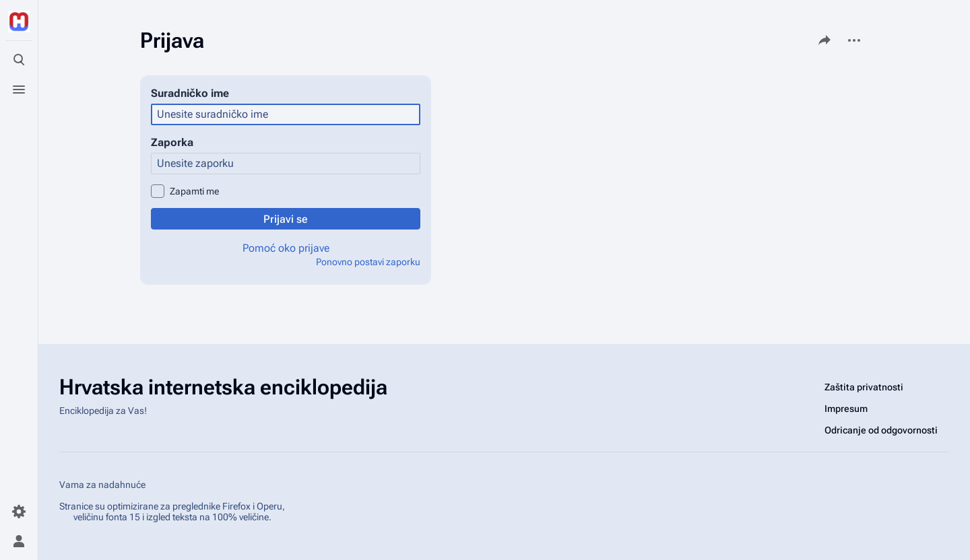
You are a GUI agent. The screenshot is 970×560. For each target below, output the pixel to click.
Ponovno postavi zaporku (368, 262)
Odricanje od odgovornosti (881, 430)
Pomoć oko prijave (286, 248)
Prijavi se (286, 219)
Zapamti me (194, 191)
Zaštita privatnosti (864, 387)
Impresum (846, 409)
